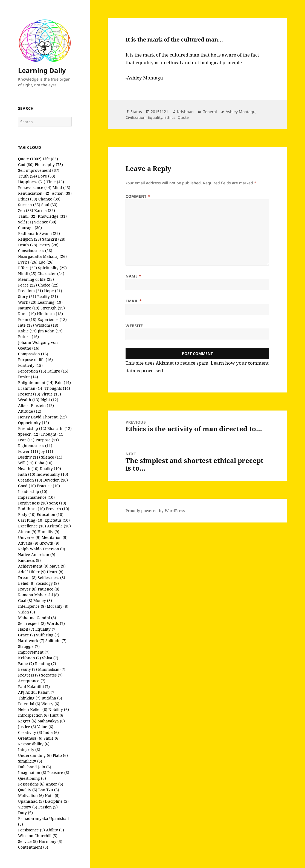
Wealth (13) (29, 400)
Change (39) (49, 199)
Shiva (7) (50, 658)
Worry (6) (50, 704)
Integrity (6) (29, 750)
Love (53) (47, 176)
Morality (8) (58, 606)
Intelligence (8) (32, 606)
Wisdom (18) (47, 325)
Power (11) (28, 451)
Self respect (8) (32, 623)
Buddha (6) (52, 698)
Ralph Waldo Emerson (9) (42, 549)
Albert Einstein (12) (36, 405)
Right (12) (49, 400)
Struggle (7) (29, 646)
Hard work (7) (31, 641)
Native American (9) (37, 555)
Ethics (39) (28, 199)
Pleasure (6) (58, 773)
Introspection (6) (33, 715)
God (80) (26, 165)
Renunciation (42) (34, 193)
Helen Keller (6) (33, 709)
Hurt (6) (57, 715)
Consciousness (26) (35, 251)
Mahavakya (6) (51, 721)
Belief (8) (26, 583)
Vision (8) (27, 612)
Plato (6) (60, 755)
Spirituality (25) (52, 268)
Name (133, 276)
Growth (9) (49, 543)
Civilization (136, 117)
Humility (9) (48, 532)
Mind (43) (61, 188)
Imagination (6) (32, 773)
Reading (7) (46, 664)
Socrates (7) (52, 675)
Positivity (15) (30, 365)
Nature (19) (29, 308)
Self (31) (26, 222)
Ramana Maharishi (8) (38, 595)
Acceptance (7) (32, 681)
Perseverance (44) (35, 188)
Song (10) (58, 503)
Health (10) (28, 469)
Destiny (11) (29, 457)
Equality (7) (46, 629)
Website (134, 326)
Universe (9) (29, 537)
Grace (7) (27, 635)
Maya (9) (58, 566)
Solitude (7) (56, 641)
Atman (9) (27, 532)
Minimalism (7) (52, 669)
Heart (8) (55, 572)
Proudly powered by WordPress (155, 511)
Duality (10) (50, 469)
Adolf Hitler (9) (32, 572)
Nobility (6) (59, 709)
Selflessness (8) (51, 578)
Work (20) (27, 302)
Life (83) (50, 159)
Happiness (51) (32, 182)
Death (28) (28, 245)
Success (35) (29, 205)
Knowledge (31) (52, 216)
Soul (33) (49, 205)
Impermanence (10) (36, 497)
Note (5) (52, 795)
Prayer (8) (27, 589)
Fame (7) (26, 664)
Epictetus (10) (57, 520)
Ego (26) (46, 262)
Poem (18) (27, 319)
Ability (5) (55, 830)
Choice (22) (48, 285)
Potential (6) (29, 704)
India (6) (51, 732)
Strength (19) (53, 308)
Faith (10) (27, 474)
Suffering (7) (48, 635)
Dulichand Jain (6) (35, 767)
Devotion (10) (56, 480)
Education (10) (50, 514)
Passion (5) (48, 807)
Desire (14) (28, 377)
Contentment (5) (33, 847)
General (210, 112)
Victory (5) (28, 807)
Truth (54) (27, 176)
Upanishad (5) (31, 801)
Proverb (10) (58, 509)
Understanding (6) (35, 755)
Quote (183, 117)
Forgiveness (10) (33, 503)
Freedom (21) (30, 291)
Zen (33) (26, 210)
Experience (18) (52, 319)
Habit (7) (26, 629)
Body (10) (27, 514)
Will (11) (26, 463)
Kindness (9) (29, 560)
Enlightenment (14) (36, 383)
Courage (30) (30, 228)
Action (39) (62, 193)
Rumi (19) (27, 314)
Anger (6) (54, 784)
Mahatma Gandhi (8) (37, 618)
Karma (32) (45, 210)
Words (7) (56, 623)
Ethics (170, 117)
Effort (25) (27, 268)
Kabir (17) (27, 331)
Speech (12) (29, 434)
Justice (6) (27, 727)
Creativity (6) (30, 732)
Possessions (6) (31, 784)
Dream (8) (27, 578)
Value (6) (45, 727)
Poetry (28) (48, 245)
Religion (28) (30, 239)
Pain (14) (63, 383)
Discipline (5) (57, 801)
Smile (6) (52, 738)
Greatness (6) (30, 738)
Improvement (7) (34, 652)
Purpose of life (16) (35, 360)
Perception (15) (32, 371)
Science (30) (45, 222)
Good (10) (27, 486)
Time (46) (55, 182)
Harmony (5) (51, 841)
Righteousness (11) (35, 446)
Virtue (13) (51, 394)
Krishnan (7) (30, 658)
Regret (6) (27, 721)
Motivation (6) (31, 795)
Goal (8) (25, 600)
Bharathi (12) (59, 428)
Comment (138, 196)
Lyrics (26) (28, 262)
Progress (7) (29, 675)
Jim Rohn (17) (50, 331)
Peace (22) (27, 285)
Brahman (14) (31, 388)
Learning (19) (50, 302)
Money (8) (43, 600)
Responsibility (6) (34, 744)
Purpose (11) (47, 440)
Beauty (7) (27, 669)
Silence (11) (52, 457)
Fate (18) (26, 325)
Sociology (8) (47, 583)
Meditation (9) (55, 537)
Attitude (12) (30, 411)
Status (136, 112)
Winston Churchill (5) (38, 836)
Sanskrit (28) (54, 239)
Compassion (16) (33, 354)
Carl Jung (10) (31, 520)
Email (134, 301)
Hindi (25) (27, 274)
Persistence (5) (31, 830)
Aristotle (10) (59, 526)
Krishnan (185, 112)
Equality (155, 117)
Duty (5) (25, 813)
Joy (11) (46, 451)
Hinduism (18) (50, 314)
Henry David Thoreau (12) (42, 417)
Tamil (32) (27, 216)
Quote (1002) (30, 159)
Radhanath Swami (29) (39, 233)
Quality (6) (28, 790)
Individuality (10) (52, 474)
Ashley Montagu (241, 112)
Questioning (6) (32, 778)
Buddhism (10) (31, 509)
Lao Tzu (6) (49, 790)
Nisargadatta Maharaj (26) (42, 256)
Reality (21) (48, 296)
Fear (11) (26, 440)
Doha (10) (44, 463)
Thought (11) (53, 434)
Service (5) (28, 841)
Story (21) (27, 296)
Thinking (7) (29, 698)
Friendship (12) (32, 428)
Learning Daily (42, 70)
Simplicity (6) (30, 761)
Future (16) (28, 337)
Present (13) (29, 394)
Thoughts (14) (57, 388)
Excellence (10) (32, 526)
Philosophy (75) (49, 165)
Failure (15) (58, 371)
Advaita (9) (28, 543)
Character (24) (51, 274)
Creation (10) (30, 480)
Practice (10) (48, 486)
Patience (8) (49, 589)
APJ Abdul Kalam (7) (37, 692)
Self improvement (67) (39, 170)
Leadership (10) (33, 491)
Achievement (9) (33, 566)
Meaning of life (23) (36, 279)
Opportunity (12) (34, 423)
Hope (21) (53, 291)
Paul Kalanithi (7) (34, 687)
